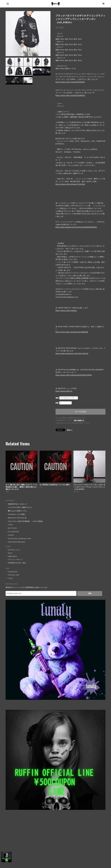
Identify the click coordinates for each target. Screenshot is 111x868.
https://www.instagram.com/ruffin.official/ (72, 354)
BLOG (10, 553)
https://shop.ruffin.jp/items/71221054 (70, 184)
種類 (57, 398)
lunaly (11, 578)
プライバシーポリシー (16, 560)
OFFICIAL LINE (14, 575)
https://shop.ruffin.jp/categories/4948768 (72, 332)
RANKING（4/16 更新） (17, 514)
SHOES (11, 535)
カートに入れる (80, 412)
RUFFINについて (14, 550)
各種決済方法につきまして (18, 504)
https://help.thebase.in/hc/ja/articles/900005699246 (76, 227)
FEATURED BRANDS (17, 542)
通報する (70, 430)
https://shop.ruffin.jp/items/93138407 (70, 82)
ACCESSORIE (14, 532)
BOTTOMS (12, 528)
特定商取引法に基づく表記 (17, 563)
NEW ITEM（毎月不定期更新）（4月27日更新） (26, 521)
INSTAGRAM (13, 572)
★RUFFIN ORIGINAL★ (17, 518)
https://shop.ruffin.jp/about (66, 311)
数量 (57, 403)
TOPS (10, 525)
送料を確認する (79, 420)
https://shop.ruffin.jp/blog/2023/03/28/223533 (74, 375)
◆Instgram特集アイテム (18, 511)
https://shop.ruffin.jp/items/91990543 (70, 95)
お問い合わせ (13, 556)
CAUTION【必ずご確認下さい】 (20, 507)
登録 (90, 593)
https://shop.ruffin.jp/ (64, 391)
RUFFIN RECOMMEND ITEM (20, 539)
